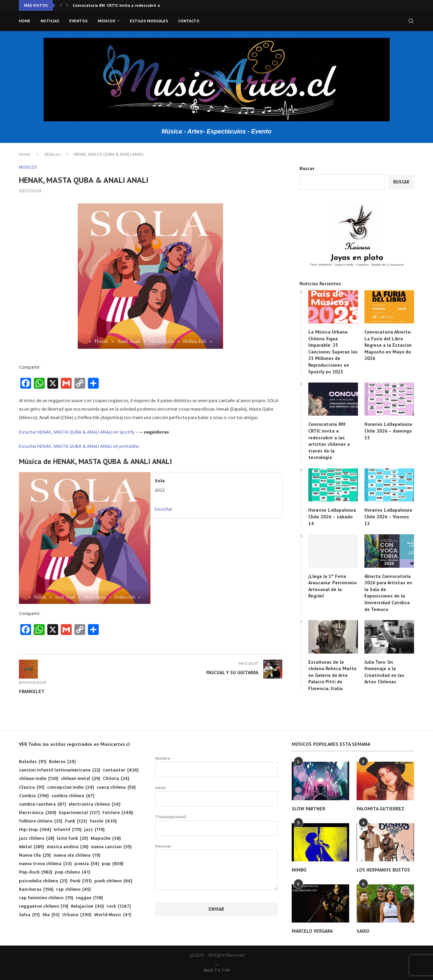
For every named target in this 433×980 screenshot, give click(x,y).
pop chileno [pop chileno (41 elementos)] (72, 872)
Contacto (189, 21)
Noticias (50, 21)
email (216, 796)
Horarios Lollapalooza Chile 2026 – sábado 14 (332, 517)
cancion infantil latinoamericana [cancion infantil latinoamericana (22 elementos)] (59, 770)
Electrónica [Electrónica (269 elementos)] (38, 813)
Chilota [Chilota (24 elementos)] (116, 779)
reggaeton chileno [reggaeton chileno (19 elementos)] (44, 906)
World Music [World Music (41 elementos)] (113, 915)
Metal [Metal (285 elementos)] (31, 847)
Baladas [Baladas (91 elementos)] (33, 762)
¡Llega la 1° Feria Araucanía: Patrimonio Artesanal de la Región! (332, 586)
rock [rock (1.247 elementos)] (119, 906)
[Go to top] (217, 970)
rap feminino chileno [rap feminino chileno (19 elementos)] (46, 898)
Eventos (78, 21)
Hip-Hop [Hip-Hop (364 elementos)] (35, 830)
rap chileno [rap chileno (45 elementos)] (73, 890)
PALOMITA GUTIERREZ (380, 809)
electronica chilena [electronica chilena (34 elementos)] (94, 804)
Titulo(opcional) (216, 825)
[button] (61, 5)
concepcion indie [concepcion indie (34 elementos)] (70, 788)
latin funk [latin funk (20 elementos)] (72, 839)
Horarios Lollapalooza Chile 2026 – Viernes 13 (388, 517)
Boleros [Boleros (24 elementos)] (62, 762)
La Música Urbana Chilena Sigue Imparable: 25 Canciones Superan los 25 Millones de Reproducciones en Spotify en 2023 (333, 352)
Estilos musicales (149, 21)
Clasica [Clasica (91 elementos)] (32, 788)
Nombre (216, 766)
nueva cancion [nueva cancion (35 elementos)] (111, 847)
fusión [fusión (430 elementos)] (103, 821)
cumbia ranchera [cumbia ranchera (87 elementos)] (42, 804)
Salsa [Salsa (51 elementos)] (29, 915)
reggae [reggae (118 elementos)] (89, 898)
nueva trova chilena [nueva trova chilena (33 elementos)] (45, 864)
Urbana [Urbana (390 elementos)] (77, 915)
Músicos (106, 21)
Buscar (307, 169)
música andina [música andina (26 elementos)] (67, 847)
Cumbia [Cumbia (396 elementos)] (34, 796)
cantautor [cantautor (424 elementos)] (121, 770)
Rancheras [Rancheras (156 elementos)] (36, 890)
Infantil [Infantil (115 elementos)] (68, 830)
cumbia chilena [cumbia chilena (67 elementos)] (73, 796)
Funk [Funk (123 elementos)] (76, 821)
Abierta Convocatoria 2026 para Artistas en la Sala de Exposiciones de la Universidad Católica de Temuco (388, 593)
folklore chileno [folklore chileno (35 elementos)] (41, 821)
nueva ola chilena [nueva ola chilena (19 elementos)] (77, 855)
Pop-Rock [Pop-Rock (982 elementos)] (35, 872)
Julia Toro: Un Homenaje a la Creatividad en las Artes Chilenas (384, 672)
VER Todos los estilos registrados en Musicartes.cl (74, 744)
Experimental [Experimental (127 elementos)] (79, 813)
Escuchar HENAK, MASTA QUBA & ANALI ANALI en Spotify (77, 432)
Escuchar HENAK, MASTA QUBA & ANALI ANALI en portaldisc (79, 447)
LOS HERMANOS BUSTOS (383, 870)
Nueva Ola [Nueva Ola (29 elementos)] (35, 855)
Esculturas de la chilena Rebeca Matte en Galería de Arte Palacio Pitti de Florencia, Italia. (332, 675)
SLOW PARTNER (308, 809)
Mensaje (216, 850)
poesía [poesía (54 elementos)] (87, 864)
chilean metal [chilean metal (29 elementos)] (80, 779)
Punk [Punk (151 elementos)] (81, 881)
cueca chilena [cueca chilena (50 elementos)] (116, 788)
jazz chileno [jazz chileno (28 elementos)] (37, 839)
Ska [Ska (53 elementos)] (51, 915)
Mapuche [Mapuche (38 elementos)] (106, 839)
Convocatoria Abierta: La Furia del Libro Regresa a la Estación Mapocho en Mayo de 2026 (388, 345)
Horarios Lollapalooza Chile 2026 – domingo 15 (388, 431)
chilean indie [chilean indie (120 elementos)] (39, 779)
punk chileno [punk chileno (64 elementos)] (113, 881)
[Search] (411, 21)
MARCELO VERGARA (312, 931)
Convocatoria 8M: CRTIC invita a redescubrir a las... (121, 5)
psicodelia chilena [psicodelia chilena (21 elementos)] (43, 881)
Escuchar (163, 509)
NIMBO (299, 870)
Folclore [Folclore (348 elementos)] (118, 813)
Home (25, 21)
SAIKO (363, 931)
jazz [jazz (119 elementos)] (94, 830)
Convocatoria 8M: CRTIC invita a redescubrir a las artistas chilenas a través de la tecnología (329, 441)
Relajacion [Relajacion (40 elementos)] (87, 906)
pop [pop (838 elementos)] (113, 864)
